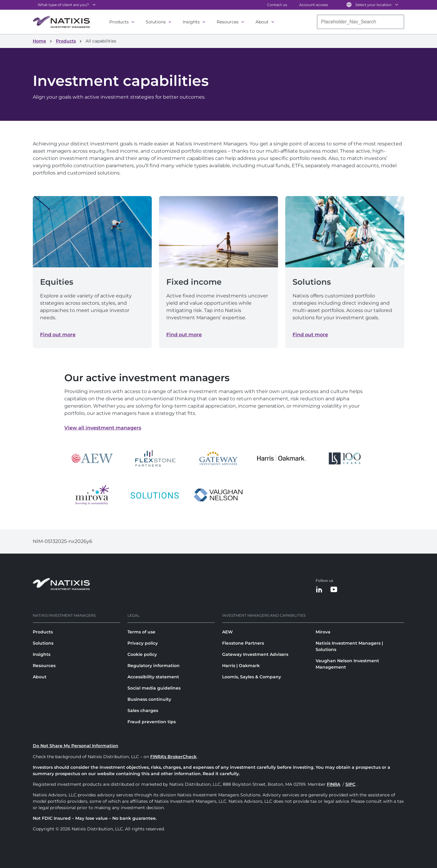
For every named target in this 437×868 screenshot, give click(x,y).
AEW (227, 632)
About (262, 22)
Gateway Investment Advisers (255, 654)
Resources (228, 22)
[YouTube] (334, 590)
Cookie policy (142, 654)
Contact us (277, 5)
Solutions (156, 22)
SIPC (350, 784)
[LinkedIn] (319, 590)
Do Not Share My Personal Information (76, 746)
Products (119, 22)
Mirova (323, 632)
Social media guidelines (154, 688)
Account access (314, 5)
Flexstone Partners (243, 643)
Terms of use (141, 632)
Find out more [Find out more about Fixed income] (184, 335)
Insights (191, 22)
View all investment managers (103, 428)
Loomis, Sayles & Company (252, 677)
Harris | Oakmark (241, 666)
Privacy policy (143, 643)
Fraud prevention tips (152, 722)
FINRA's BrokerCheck (173, 757)
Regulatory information (154, 666)
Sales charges (143, 710)
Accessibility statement (153, 677)
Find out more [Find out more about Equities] (58, 335)
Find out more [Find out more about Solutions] (310, 335)
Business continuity (149, 699)
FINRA (334, 784)
